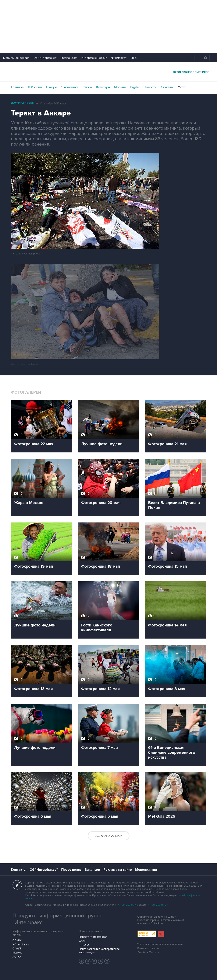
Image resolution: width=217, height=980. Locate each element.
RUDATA (84, 945)
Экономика (70, 87)
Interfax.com (69, 58)
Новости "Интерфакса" (93, 937)
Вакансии (92, 870)
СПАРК (17, 941)
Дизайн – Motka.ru (148, 952)
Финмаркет (119, 58)
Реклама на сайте (118, 870)
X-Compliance (21, 945)
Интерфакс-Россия (94, 58)
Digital (135, 87)
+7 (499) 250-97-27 (157, 905)
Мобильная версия (16, 58)
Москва (120, 87)
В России (35, 87)
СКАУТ (17, 949)
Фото (182, 87)
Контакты (19, 870)
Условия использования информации (160, 944)
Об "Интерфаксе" (45, 58)
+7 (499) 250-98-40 (127, 905)
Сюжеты (167, 87)
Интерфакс (108, 72)
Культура (103, 87)
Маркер (17, 953)
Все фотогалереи (109, 836)
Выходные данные (149, 948)
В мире (52, 87)
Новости (150, 87)
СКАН (83, 941)
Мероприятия (146, 870)
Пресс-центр (71, 870)
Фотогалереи (23, 103)
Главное (17, 87)
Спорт (87, 87)
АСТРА (17, 957)
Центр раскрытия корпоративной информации (99, 951)
